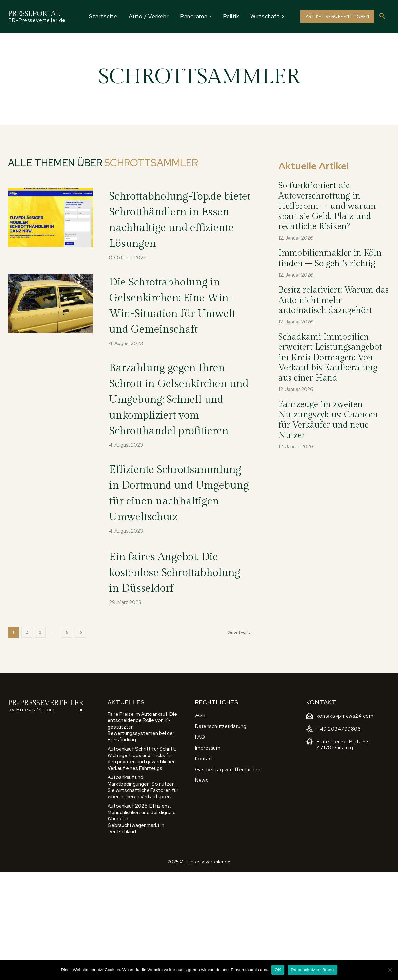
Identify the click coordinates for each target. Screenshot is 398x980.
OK (278, 970)
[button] (382, 16)
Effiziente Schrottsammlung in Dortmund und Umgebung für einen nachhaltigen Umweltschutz (172, 571)
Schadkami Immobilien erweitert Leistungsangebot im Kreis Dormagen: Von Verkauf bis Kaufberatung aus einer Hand (330, 357)
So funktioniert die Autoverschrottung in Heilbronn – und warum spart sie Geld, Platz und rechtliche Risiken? (327, 206)
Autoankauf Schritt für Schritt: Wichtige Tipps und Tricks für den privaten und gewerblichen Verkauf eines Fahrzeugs (142, 866)
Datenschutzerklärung (312, 970)
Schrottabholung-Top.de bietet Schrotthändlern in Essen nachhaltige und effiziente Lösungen (180, 227)
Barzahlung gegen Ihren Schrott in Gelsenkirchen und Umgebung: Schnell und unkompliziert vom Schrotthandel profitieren (167, 446)
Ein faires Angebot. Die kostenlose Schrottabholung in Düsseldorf (177, 673)
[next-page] (81, 740)
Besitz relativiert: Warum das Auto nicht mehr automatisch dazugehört (333, 300)
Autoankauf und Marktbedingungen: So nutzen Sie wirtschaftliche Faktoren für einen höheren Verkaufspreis (143, 895)
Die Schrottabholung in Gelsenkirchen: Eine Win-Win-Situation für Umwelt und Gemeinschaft (179, 329)
